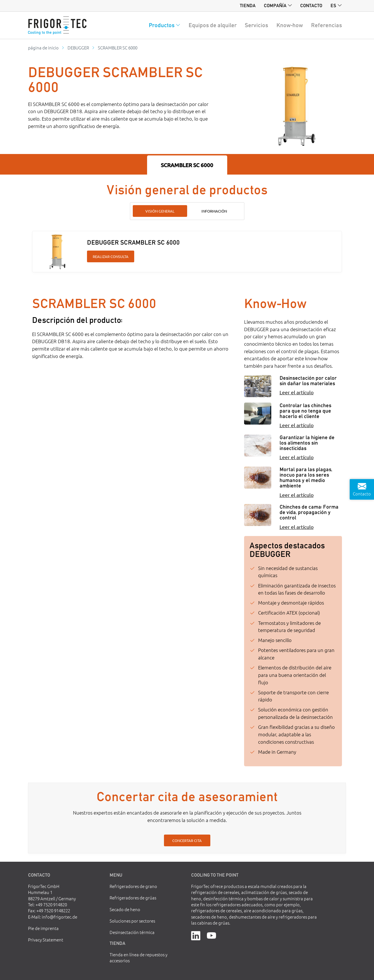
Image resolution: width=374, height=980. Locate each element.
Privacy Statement (46, 940)
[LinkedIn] (196, 935)
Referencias (326, 25)
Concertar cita (187, 840)
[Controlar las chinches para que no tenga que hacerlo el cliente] (258, 414)
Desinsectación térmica (132, 932)
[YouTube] (211, 935)
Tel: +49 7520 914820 (48, 904)
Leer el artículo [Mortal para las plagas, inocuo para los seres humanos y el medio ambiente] (297, 495)
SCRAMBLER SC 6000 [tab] (187, 165)
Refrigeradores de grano (133, 886)
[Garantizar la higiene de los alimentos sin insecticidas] (258, 446)
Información (214, 211)
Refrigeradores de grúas (133, 898)
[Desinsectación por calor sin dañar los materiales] (258, 386)
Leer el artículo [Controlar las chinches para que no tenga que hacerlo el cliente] (297, 425)
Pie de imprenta (43, 928)
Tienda (248, 5)
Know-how (290, 25)
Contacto (311, 5)
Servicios (256, 25)
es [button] (333, 5)
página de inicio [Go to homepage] (43, 48)
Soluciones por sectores (132, 921)
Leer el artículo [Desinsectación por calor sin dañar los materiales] (297, 392)
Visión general (160, 211)
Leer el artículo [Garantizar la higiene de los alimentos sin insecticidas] (297, 457)
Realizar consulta (111, 256)
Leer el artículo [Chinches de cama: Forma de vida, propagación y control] (297, 527)
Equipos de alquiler (213, 25)
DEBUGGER (78, 48)
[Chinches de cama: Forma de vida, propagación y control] (258, 515)
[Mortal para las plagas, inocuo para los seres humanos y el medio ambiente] (258, 478)
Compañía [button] (275, 5)
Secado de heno (125, 909)
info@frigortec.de (60, 917)
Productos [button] (162, 25)
